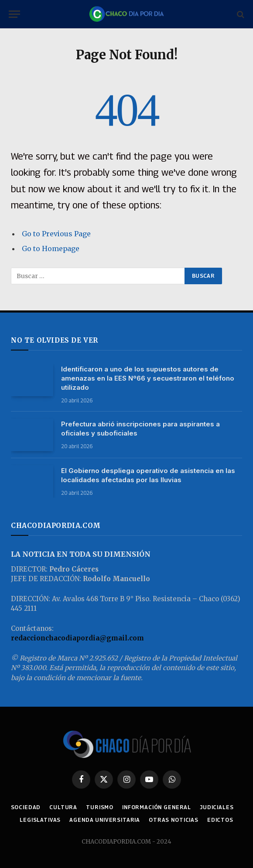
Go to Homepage (51, 248)
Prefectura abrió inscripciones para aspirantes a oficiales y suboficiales (140, 429)
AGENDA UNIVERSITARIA (105, 820)
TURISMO (100, 807)
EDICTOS (220, 820)
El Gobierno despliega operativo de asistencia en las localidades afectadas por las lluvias (148, 475)
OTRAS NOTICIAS (174, 820)
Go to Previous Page (56, 234)
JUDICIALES (217, 807)
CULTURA (63, 807)
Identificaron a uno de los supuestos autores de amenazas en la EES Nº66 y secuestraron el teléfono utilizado (148, 378)
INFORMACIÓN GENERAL (157, 807)
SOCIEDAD (26, 807)
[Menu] (14, 14)
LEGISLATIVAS (40, 820)
